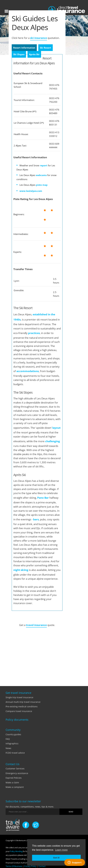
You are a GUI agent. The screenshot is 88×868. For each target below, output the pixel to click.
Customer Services (15, 769)
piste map (42, 185)
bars (36, 519)
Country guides (13, 734)
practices (34, 333)
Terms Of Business (14, 866)
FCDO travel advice (15, 753)
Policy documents (17, 720)
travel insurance (36, 625)
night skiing (21, 570)
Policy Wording (16, 851)
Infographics (12, 743)
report (44, 165)
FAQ (8, 739)
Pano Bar (43, 498)
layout (56, 428)
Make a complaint (15, 787)
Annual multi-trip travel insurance (23, 702)
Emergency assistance (17, 773)
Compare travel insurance (19, 711)
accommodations (28, 371)
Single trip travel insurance (19, 697)
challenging (53, 441)
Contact (42, 866)
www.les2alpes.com (31, 191)
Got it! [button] (56, 858)
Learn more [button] (61, 850)
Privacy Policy (30, 866)
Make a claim (12, 782)
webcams (41, 175)
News (8, 748)
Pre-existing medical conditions (22, 706)
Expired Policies (14, 778)
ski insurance (39, 38)
